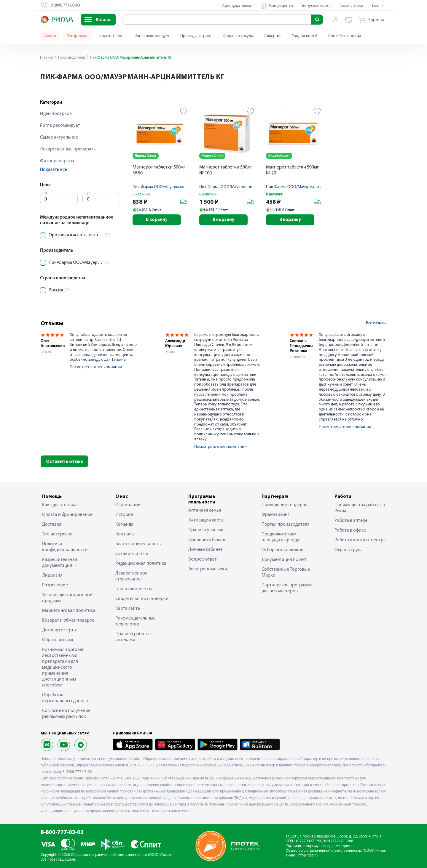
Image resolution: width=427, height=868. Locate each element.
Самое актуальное (59, 137)
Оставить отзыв (64, 462)
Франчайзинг (275, 515)
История (124, 515)
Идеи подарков (56, 114)
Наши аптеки (351, 6)
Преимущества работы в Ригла (360, 508)
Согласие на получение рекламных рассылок (66, 714)
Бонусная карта (316, 6)
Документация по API (284, 560)
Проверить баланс (207, 540)
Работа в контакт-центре (360, 540)
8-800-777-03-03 (62, 833)
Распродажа (78, 36)
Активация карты (206, 520)
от (47, 193)
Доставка (52, 524)
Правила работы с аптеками (134, 637)
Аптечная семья (205, 511)
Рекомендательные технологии (136, 621)
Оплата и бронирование (67, 515)
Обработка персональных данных (65, 698)
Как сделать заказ (60, 505)
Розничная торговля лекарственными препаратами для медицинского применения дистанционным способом (63, 668)
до (89, 193)
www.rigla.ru (224, 759)
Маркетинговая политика (69, 611)
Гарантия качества (134, 589)
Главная (47, 58)
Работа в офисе (350, 530)
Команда (124, 524)
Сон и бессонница (345, 36)
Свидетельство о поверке (142, 599)
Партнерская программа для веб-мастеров (287, 588)
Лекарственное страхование (131, 576)
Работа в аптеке (351, 521)
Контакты (125, 534)
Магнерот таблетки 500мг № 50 (159, 170)
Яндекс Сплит (112, 36)
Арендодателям (236, 6)
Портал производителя (286, 524)
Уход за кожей (305, 36)
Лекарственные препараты (68, 149)
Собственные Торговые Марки (286, 572)
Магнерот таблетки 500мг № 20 (292, 170)
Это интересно (57, 534)
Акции (50, 36)
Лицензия (52, 575)
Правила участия (206, 530)
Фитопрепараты (57, 161)
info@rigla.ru (307, 855)
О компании (128, 505)
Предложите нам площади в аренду (280, 537)
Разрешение (55, 585)
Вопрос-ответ (203, 559)
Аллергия (273, 36)
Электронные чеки (208, 569)
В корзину (160, 220)
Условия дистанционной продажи (67, 598)
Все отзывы (376, 323)
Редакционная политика (141, 564)
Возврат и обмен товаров (68, 620)
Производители (73, 58)
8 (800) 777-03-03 (77, 772)
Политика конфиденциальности (65, 547)
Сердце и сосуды (238, 36)
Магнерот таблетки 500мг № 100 (226, 170)
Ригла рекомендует (152, 36)
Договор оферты (59, 630)
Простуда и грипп (196, 36)
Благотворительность (138, 544)
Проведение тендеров (285, 505)
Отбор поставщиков (282, 550)
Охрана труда (349, 550)
